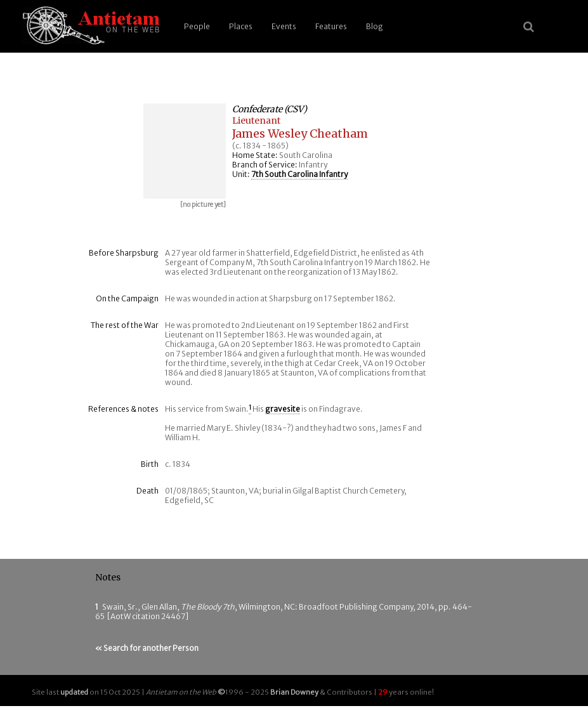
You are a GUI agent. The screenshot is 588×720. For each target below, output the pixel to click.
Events (284, 26)
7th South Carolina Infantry (299, 174)
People (197, 26)
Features (331, 26)
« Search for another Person (147, 648)
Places (241, 26)
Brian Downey (294, 692)
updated (74, 692)
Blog (375, 26)
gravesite (283, 409)
